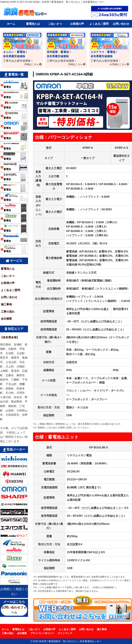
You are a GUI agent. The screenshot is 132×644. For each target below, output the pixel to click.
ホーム (11, 24)
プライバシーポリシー (42, 633)
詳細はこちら (32, 64)
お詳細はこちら (118, 64)
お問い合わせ (121, 24)
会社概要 (6, 319)
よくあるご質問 (99, 24)
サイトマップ (65, 633)
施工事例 (6, 304)
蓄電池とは (33, 24)
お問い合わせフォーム (14, 610)
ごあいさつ (55, 24)
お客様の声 (77, 24)
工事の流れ (8, 312)
